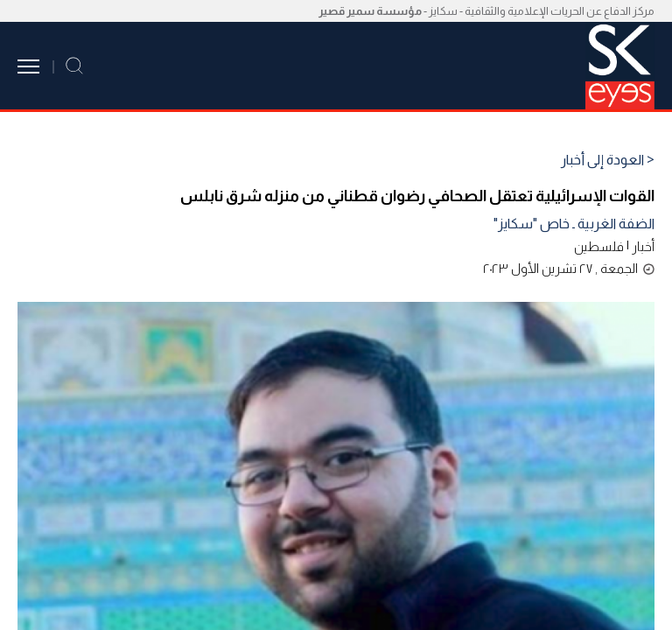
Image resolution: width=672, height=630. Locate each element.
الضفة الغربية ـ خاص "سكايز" (574, 224)
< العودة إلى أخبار (608, 160)
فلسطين (599, 246)
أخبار (643, 246)
